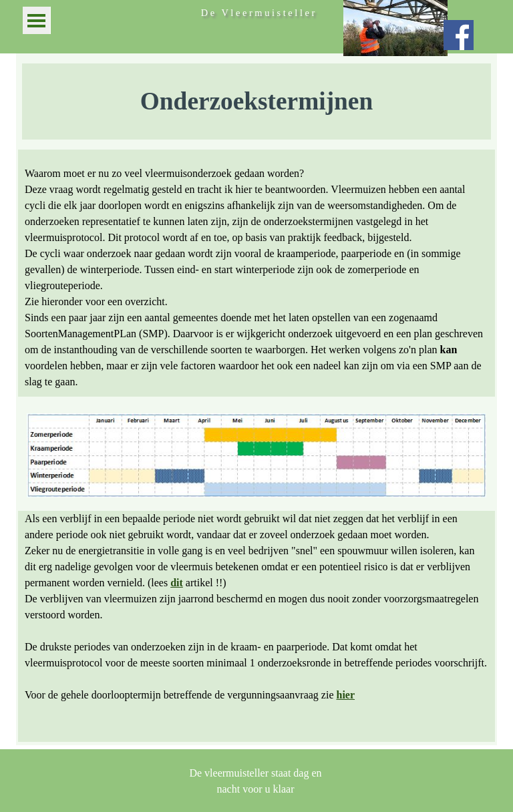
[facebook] (459, 35)
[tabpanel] (256, 101)
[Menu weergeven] (36, 20)
